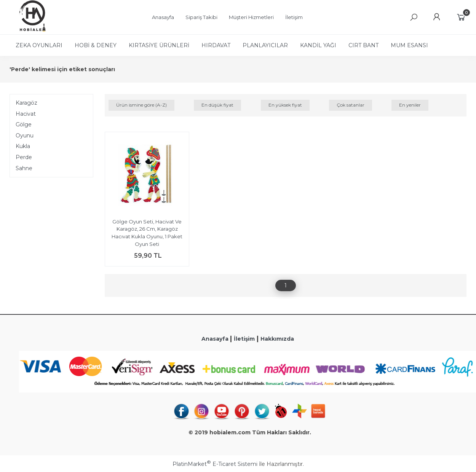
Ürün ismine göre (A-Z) (141, 105)
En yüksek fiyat (285, 105)
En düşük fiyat (217, 105)
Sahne (24, 168)
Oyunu (25, 136)
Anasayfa (216, 339)
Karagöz (26, 103)
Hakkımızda (277, 339)
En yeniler (410, 105)
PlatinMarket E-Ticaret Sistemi (215, 464)
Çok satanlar (351, 105)
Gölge (24, 124)
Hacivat (26, 114)
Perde (24, 157)
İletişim (244, 339)
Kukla (23, 146)
